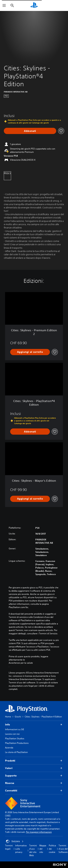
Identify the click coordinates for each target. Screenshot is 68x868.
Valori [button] (34, 768)
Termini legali (9, 847)
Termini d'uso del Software (63, 849)
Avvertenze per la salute (21, 663)
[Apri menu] (4, 5)
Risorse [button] (34, 783)
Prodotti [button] (34, 761)
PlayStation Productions (17, 743)
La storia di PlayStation (16, 752)
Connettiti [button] (34, 791)
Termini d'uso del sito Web (33, 850)
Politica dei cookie (52, 849)
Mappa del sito (43, 849)
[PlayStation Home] (34, 5)
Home (8, 717)
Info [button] (34, 725)
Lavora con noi (12, 734)
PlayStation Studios (15, 738)
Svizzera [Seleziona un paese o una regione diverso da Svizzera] (15, 841)
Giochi (18, 717)
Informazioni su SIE (15, 729)
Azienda (9, 748)
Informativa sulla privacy (21, 849)
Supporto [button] (34, 776)
